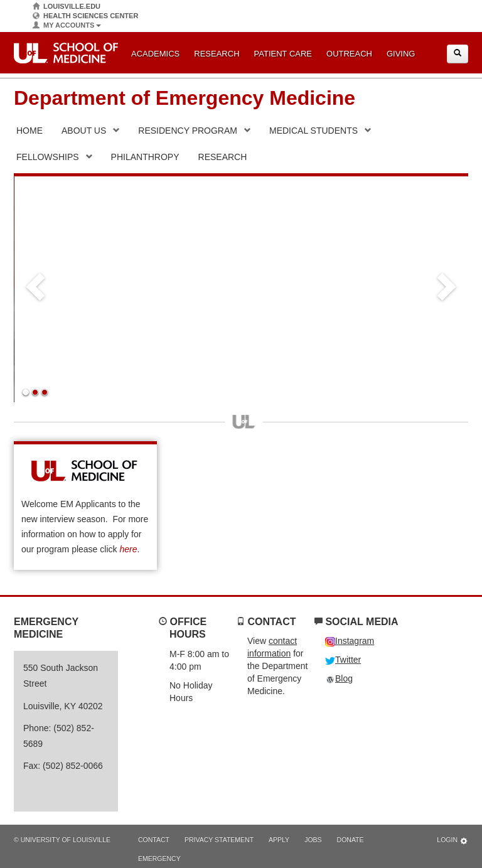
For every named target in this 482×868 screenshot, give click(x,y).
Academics (155, 54)
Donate (351, 840)
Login (453, 841)
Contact (154, 840)
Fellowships (48, 157)
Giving (401, 54)
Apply (279, 840)
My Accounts (67, 25)
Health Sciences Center (85, 16)
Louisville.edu (67, 7)
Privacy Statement (219, 840)
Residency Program (188, 131)
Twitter (343, 660)
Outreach (349, 54)
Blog (339, 678)
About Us (84, 131)
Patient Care (283, 54)
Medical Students (313, 131)
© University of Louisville (62, 840)
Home (29, 131)
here (128, 549)
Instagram (350, 641)
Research (217, 54)
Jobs (313, 840)
